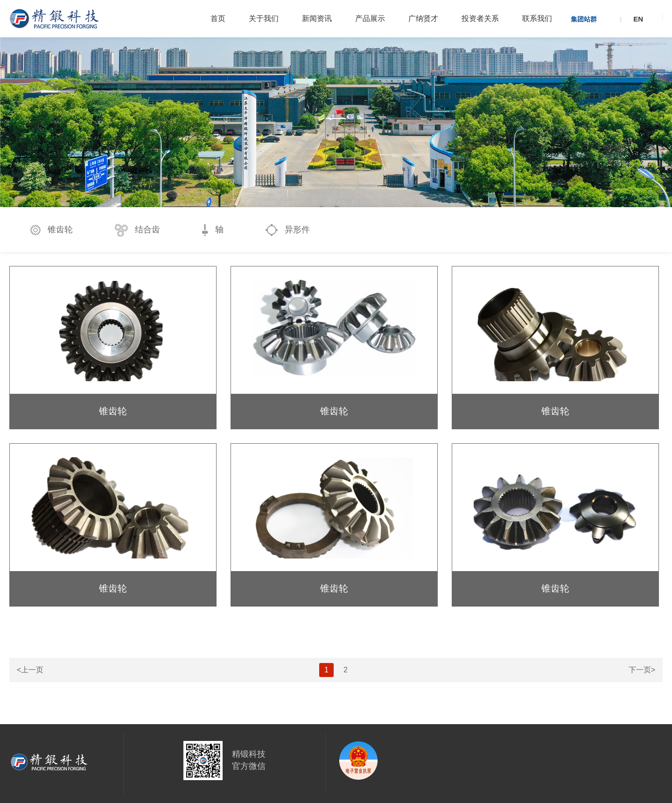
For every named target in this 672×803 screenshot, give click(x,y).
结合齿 (137, 230)
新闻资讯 (317, 18)
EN (638, 19)
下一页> (642, 670)
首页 (218, 18)
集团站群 (584, 19)
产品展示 (370, 18)
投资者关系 (480, 18)
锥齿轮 (52, 230)
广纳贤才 (423, 18)
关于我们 (264, 18)
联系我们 (537, 18)
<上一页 (30, 670)
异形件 (288, 230)
